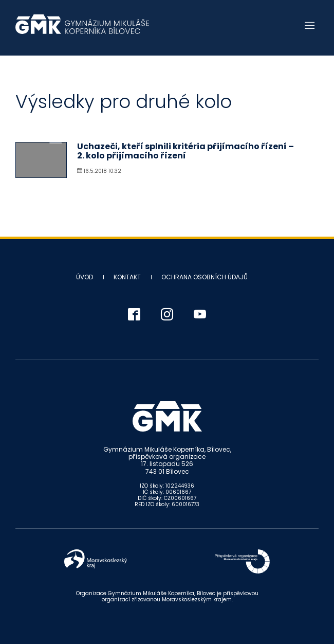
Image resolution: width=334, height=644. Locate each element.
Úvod (85, 277)
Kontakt (127, 277)
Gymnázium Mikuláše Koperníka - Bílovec (82, 29)
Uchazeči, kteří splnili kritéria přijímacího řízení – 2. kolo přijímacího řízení (185, 151)
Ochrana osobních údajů (205, 277)
